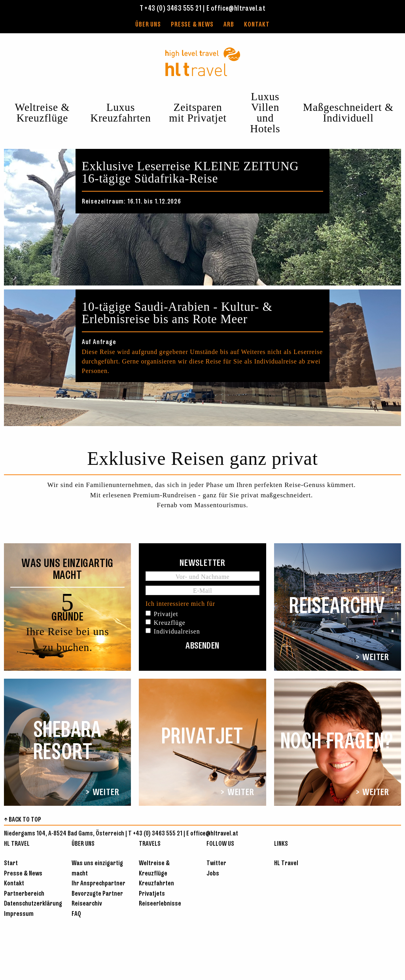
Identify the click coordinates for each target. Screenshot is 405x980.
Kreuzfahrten (156, 884)
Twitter (216, 863)
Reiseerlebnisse (160, 904)
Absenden (202, 646)
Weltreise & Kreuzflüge (43, 113)
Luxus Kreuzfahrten (121, 113)
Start (11, 863)
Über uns (148, 25)
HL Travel (286, 863)
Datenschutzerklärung (33, 904)
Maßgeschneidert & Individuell (348, 113)
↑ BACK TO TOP (23, 820)
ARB (229, 25)
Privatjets (152, 894)
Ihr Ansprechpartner (98, 884)
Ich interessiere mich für (180, 604)
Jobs (213, 874)
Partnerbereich (24, 894)
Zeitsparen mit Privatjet (198, 113)
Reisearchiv (87, 904)
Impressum (19, 914)
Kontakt (257, 25)
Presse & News (192, 25)
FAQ (76, 914)
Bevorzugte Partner (97, 894)
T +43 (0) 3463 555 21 (170, 9)
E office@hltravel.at (236, 9)
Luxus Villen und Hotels (265, 113)
